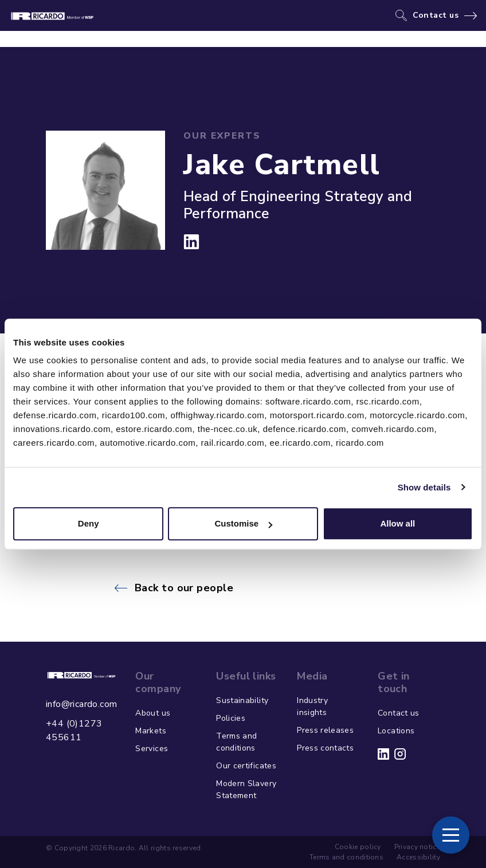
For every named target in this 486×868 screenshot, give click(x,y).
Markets (150, 731)
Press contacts (325, 748)
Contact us (436, 15)
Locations (396, 731)
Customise (243, 523)
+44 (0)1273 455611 (74, 730)
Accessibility (418, 857)
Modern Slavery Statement (246, 790)
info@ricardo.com (81, 704)
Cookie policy (358, 847)
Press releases (325, 730)
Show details (424, 487)
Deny (89, 523)
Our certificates (246, 766)
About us (153, 713)
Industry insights (312, 706)
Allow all (397, 523)
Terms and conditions (236, 742)
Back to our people (184, 588)
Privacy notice (417, 847)
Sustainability (242, 700)
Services (152, 749)
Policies (231, 718)
